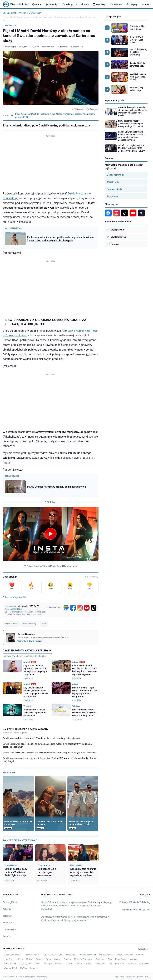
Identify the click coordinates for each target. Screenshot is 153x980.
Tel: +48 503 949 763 (136, 910)
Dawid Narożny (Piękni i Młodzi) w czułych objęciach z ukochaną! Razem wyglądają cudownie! (49, 753)
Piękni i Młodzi (11, 624)
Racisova (100, 959)
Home (37, 4)
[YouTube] (87, 608)
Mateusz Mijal (10, 968)
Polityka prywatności (134, 977)
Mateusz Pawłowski (83, 959)
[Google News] (66, 608)
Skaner (39, 959)
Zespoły (132, 4)
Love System (26, 964)
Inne (146, 4)
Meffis (20, 959)
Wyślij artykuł (116, 230)
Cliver (38, 964)
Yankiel (89, 964)
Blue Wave (144, 964)
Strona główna (9, 13)
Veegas (134, 959)
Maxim (29, 959)
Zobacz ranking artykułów (15, 597)
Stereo (57, 959)
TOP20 (116, 4)
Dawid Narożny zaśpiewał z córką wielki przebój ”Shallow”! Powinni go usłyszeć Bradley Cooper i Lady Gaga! (51, 760)
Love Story (9, 959)
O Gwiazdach (35, 13)
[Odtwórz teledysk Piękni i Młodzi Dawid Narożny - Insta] (51, 534)
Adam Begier (10, 47)
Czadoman (112, 196)
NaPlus (23, 968)
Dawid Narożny (30, 624)
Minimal (59, 964)
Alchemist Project (88, 955)
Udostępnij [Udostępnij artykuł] (78, 109)
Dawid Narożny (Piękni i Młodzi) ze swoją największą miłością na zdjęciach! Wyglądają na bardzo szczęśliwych (47, 745)
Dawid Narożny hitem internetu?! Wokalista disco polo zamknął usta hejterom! (41, 738)
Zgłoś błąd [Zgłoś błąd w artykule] (92, 109)
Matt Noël (120, 964)
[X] (141, 213)
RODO (148, 977)
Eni (110, 964)
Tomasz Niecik (115, 189)
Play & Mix (101, 964)
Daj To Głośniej (106, 955)
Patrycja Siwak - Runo (53, 955)
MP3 (85, 4)
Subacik (34, 968)
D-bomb (140, 955)
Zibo (110, 959)
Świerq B (48, 964)
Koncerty (100, 4)
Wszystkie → (144, 949)
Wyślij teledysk (116, 237)
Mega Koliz (71, 955)
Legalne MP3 (9, 930)
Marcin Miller (114, 182)
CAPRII (69, 964)
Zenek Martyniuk (115, 175)
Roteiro (79, 964)
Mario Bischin (10, 964)
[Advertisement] (51, 162)
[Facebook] (73, 608)
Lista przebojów (113, 17)
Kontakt (113, 244)
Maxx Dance (121, 959)
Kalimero (132, 964)
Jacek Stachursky (125, 955)
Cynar (48, 959)
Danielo (67, 959)
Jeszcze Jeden (32, 955)
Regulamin (119, 977)
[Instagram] (80, 608)
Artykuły (52, 4)
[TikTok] (94, 608)
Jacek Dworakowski (13, 955)
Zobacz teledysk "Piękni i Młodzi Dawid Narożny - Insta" (51, 566)
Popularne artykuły (114, 100)
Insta (44, 624)
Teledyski (70, 4)
